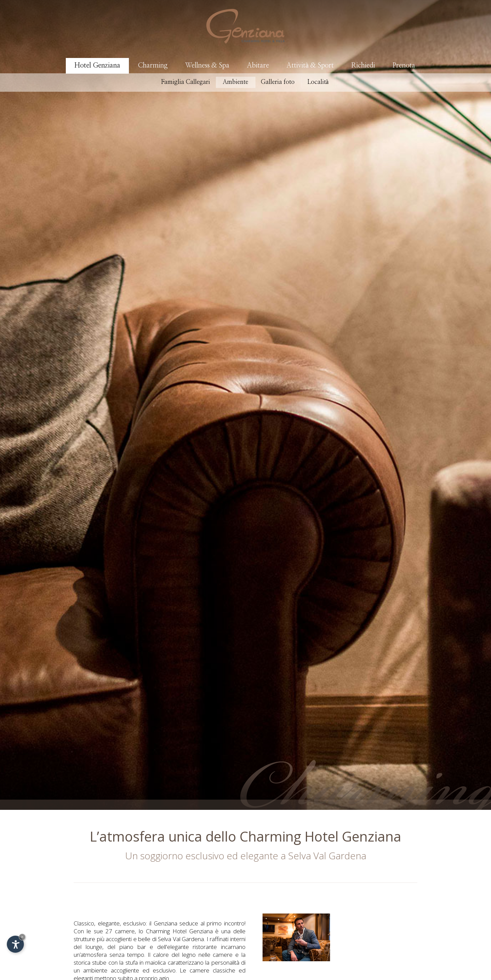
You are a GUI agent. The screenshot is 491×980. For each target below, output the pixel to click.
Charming (153, 65)
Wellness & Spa (207, 65)
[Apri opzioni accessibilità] (15, 944)
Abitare (258, 65)
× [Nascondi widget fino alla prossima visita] (22, 937)
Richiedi (363, 65)
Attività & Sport (310, 65)
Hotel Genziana (97, 65)
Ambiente (235, 82)
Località (318, 82)
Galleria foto (278, 82)
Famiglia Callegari (185, 82)
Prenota (404, 65)
